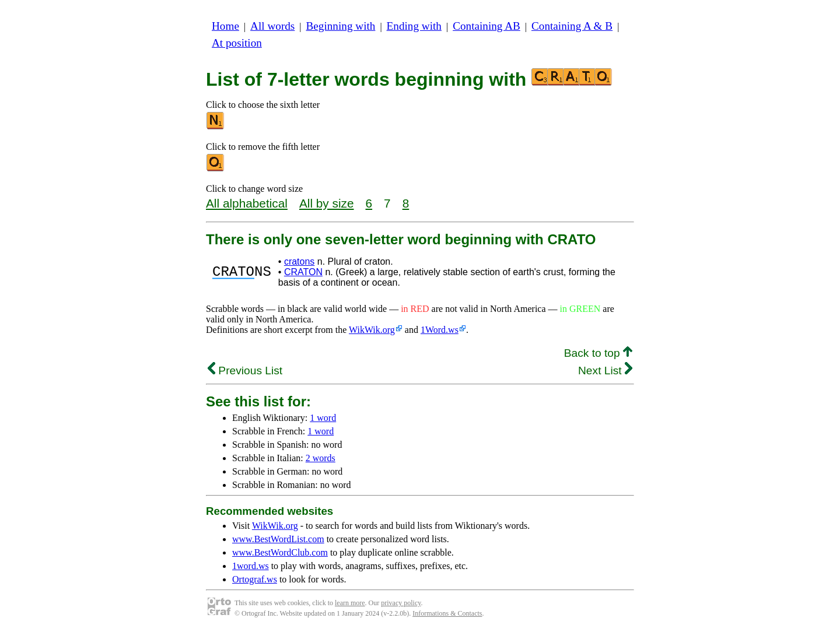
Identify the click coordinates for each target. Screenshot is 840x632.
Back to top (598, 353)
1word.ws (251, 566)
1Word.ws (440, 330)
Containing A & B (572, 26)
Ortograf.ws (255, 579)
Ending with (414, 26)
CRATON (303, 272)
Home (225, 26)
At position (237, 43)
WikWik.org (372, 330)
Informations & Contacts (447, 613)
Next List (605, 371)
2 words (321, 458)
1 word (323, 418)
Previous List (245, 371)
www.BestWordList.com (278, 539)
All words (272, 26)
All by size (327, 203)
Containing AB (487, 26)
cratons (299, 261)
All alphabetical (247, 203)
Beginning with (341, 26)
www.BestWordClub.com (280, 552)
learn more (350, 603)
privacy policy (401, 603)
